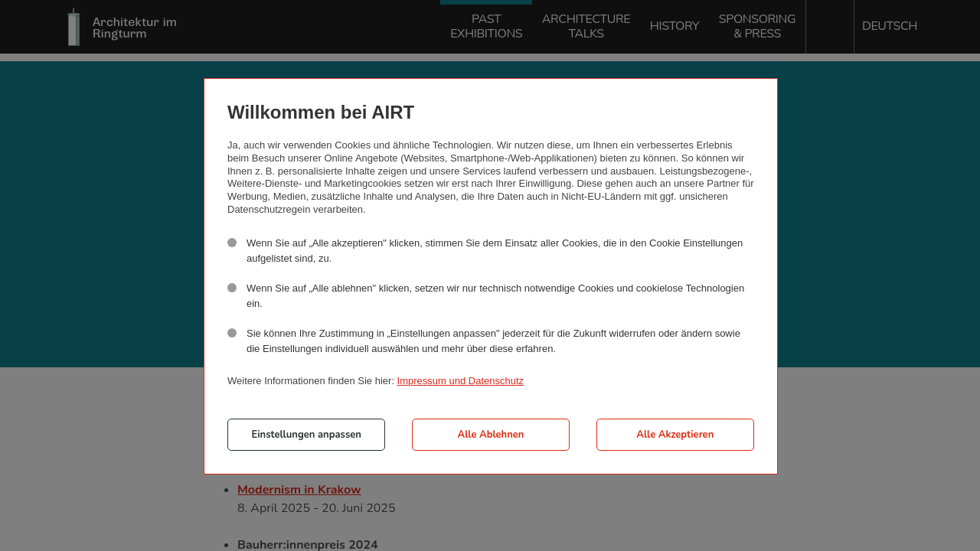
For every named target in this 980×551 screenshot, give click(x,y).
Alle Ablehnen (491, 435)
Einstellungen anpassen (307, 435)
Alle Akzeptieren (675, 435)
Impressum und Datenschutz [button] (461, 381)
